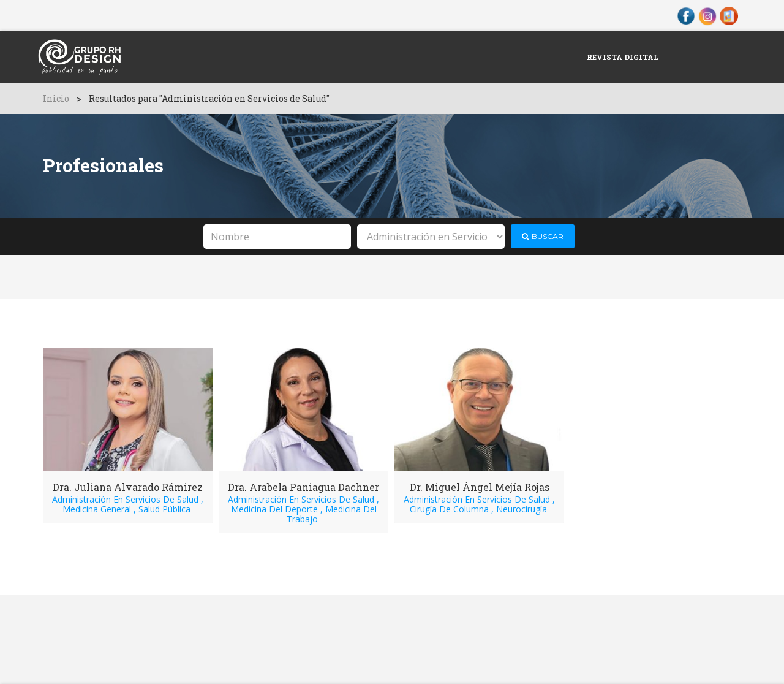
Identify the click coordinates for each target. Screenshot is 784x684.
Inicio (56, 98)
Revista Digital (623, 57)
